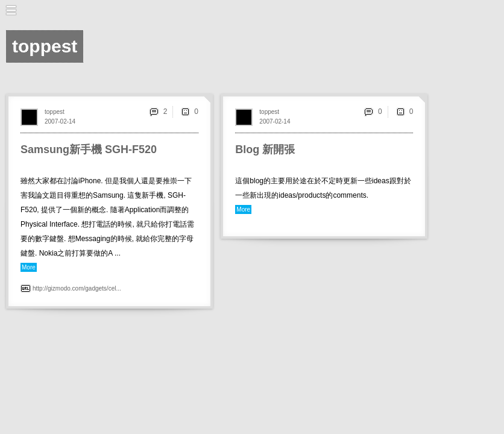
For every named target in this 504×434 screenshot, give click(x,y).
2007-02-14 (60, 121)
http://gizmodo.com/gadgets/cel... (77, 288)
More (29, 267)
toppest (55, 112)
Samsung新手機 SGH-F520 (89, 149)
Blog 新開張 (265, 149)
